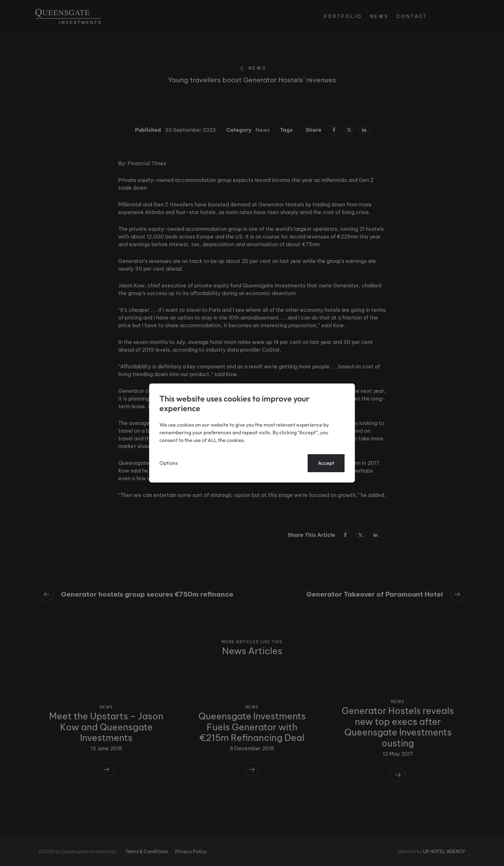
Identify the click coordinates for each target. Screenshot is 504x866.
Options (169, 463)
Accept (326, 463)
